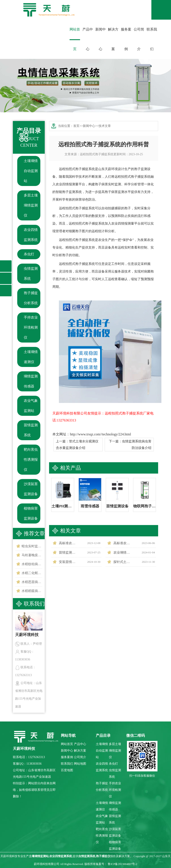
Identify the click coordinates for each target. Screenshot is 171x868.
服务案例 (126, 39)
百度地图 (67, 770)
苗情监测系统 (31, 430)
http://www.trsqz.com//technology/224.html (100, 434)
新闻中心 (101, 39)
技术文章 (105, 126)
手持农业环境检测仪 (31, 327)
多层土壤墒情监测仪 (31, 205)
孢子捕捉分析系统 (31, 298)
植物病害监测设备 (31, 513)
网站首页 (75, 39)
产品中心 (88, 39)
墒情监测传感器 (31, 381)
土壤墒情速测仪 (31, 357)
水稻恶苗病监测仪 (32, 582)
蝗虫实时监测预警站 (32, 546)
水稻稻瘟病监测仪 (32, 591)
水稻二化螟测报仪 (32, 573)
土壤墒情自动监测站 (31, 171)
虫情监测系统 (31, 274)
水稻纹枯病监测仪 (32, 564)
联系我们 (152, 39)
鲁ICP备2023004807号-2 (122, 864)
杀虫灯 (29, 254)
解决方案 (113, 39)
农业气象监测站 (31, 406)
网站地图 (80, 764)
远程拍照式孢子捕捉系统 (97, 154)
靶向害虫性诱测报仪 (31, 460)
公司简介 (139, 39)
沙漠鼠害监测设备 (31, 489)
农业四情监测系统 (31, 235)
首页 (76, 126)
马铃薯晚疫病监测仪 (32, 555)
